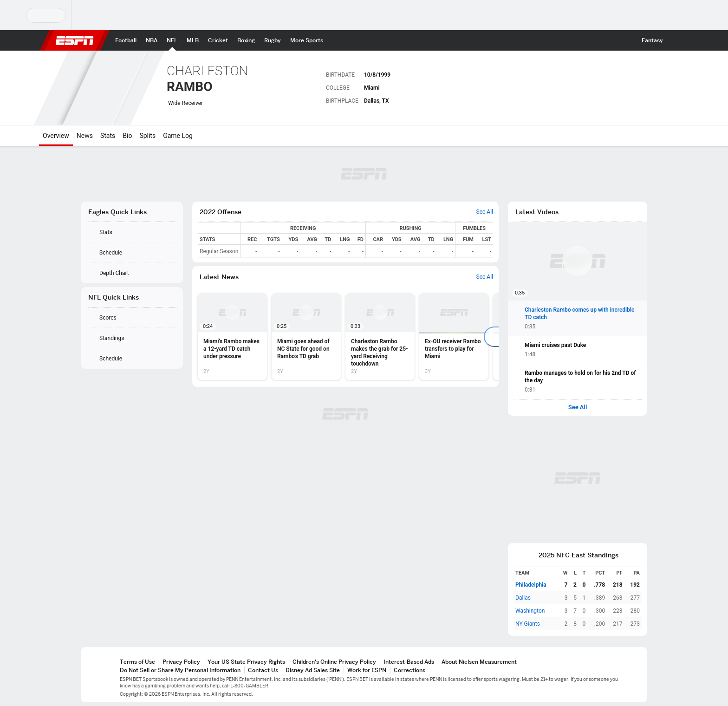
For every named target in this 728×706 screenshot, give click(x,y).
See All (578, 407)
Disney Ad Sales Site (313, 670)
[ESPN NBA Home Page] (152, 40)
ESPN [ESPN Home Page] (75, 40)
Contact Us (263, 670)
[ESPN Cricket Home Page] (218, 40)
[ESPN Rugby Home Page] (273, 40)
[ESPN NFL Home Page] (172, 40)
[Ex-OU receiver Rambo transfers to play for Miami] (454, 337)
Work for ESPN (367, 670)
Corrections (409, 670)
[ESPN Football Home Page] (126, 40)
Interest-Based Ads (409, 662)
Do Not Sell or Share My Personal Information (180, 670)
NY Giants (528, 624)
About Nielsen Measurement (479, 662)
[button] (676, 40)
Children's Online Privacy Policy (334, 662)
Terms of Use (137, 662)
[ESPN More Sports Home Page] (307, 40)
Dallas (523, 598)
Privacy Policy (181, 662)
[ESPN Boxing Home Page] (246, 40)
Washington (530, 611)
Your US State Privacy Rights (246, 662)
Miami (372, 88)
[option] (232, 337)
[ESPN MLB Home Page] (193, 40)
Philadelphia (531, 585)
